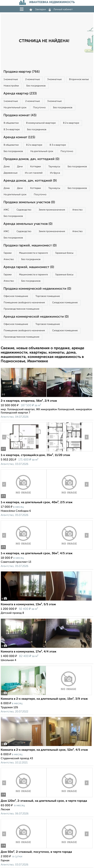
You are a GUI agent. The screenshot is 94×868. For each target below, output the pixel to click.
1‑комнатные (11, 79)
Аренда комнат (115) (19, 137)
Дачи (20, 167)
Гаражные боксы (64, 253)
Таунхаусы (54, 167)
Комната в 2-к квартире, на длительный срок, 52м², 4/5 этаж (44, 750)
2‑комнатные (32, 79)
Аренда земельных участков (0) (28, 224)
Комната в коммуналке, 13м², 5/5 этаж (28, 605)
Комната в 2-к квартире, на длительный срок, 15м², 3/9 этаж (44, 699)
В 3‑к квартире (12, 130)
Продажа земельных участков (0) (29, 202)
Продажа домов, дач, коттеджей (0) (31, 159)
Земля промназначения (52, 210)
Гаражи (8, 253)
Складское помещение (65, 303)
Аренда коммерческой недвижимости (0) (36, 317)
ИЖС (6, 210)
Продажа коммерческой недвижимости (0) (37, 289)
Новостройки (11, 86)
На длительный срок (15, 108)
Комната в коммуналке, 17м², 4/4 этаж (29, 652)
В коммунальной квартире (41, 123)
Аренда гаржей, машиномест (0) (29, 267)
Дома (7, 167)
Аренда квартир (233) (20, 94)
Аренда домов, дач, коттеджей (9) (30, 181)
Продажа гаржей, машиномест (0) (30, 246)
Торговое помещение (48, 296)
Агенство (77, 210)
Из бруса (55, 173)
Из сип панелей (34, 173)
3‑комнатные (54, 79)
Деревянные (11, 173)
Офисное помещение (16, 296)
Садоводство (24, 210)
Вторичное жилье (79, 79)
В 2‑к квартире (71, 123)
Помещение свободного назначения (24, 303)
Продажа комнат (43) (20, 115)
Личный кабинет (61, 9)
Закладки (38, 9)
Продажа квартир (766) (22, 72)
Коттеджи (36, 167)
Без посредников (36, 86)
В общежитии (11, 123)
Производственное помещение (21, 309)
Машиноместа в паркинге (33, 253)
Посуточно (39, 108)
